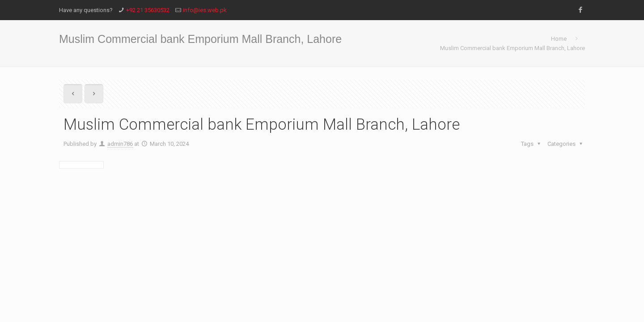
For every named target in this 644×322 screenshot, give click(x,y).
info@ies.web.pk (205, 10)
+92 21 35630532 (148, 10)
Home (559, 39)
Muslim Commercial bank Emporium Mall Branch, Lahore (513, 48)
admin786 (120, 144)
